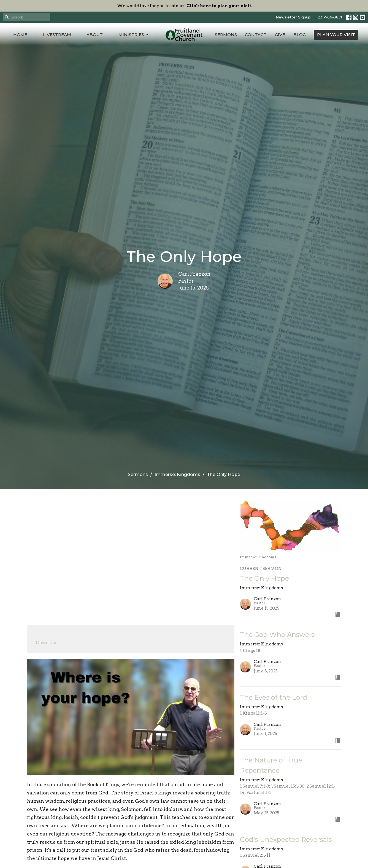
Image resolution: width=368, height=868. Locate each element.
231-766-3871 (330, 17)
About (95, 35)
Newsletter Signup (293, 17)
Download (47, 643)
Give (280, 35)
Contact (256, 35)
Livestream (57, 35)
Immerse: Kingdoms (177, 474)
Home (20, 35)
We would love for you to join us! (185, 6)
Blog (300, 35)
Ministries (134, 35)
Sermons (226, 35)
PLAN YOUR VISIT (336, 35)
